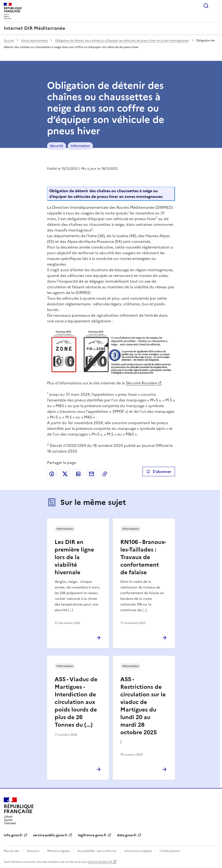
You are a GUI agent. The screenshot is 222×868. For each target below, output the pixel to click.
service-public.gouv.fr (50, 835)
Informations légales (138, 851)
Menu (215, 6)
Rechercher (206, 6)
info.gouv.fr (13, 835)
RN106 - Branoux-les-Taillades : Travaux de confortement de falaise (143, 557)
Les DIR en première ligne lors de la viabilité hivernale (74, 557)
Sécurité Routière (141, 383)
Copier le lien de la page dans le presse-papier (105, 474)
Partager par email (91, 474)
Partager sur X (65, 474)
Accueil (9, 40)
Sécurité (57, 146)
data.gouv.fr (127, 835)
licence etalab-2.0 (100, 862)
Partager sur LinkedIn (78, 474)
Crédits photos (170, 851)
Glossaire (33, 851)
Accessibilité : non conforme (97, 851)
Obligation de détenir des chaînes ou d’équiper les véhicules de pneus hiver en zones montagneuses (122, 40)
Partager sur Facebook (52, 474)
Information (80, 146)
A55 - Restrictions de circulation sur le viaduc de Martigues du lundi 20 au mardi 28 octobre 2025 (143, 706)
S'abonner (159, 472)
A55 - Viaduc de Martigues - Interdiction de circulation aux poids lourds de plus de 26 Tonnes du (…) (76, 702)
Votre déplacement (34, 40)
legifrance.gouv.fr (92, 835)
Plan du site (11, 851)
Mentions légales (59, 851)
